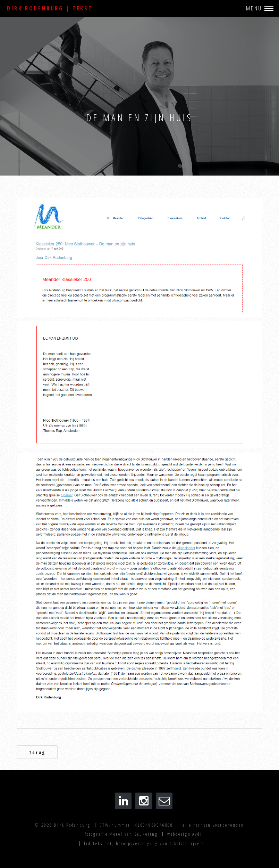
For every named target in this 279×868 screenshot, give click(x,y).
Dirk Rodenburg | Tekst (50, 8)
